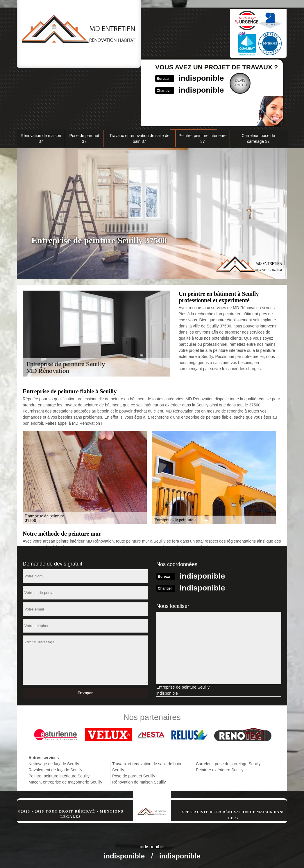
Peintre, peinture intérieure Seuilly (59, 775)
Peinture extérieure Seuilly (220, 769)
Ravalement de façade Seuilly (55, 769)
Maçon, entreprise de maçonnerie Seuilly (65, 781)
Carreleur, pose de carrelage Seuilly (228, 763)
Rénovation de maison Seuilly (139, 781)
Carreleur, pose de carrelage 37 (258, 138)
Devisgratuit (212, 83)
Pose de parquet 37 (84, 138)
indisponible (170, 78)
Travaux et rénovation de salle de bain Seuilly (147, 766)
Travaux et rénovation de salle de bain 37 (140, 138)
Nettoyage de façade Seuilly (54, 763)
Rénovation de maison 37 (41, 138)
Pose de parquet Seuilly (134, 775)
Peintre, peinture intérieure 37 (203, 138)
